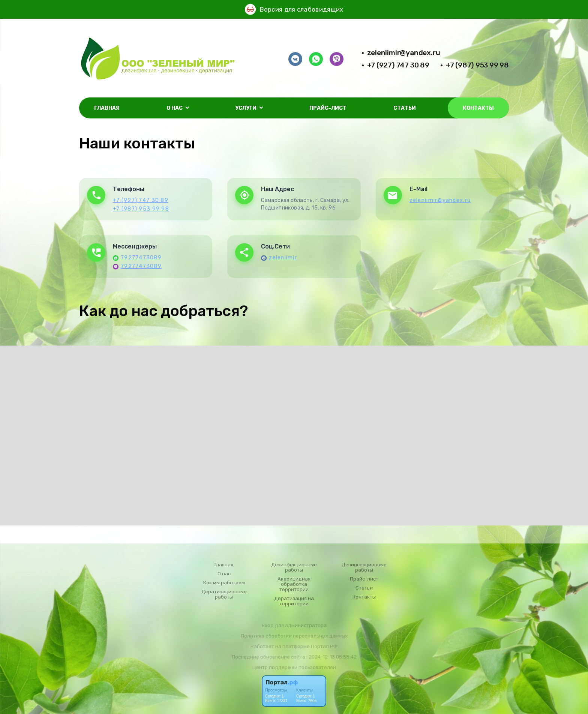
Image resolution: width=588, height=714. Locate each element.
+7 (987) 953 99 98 (477, 65)
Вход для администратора (294, 625)
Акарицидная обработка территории (294, 584)
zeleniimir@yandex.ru (404, 53)
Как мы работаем (224, 583)
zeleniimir (283, 258)
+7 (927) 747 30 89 (398, 65)
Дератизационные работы (224, 594)
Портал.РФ (324, 646)
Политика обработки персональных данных (294, 636)
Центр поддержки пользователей (294, 667)
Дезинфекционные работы (294, 567)
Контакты (478, 108)
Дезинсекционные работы (364, 567)
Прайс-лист (328, 108)
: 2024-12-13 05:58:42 (331, 657)
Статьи (405, 108)
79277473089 (141, 258)
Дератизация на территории (294, 601)
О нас (224, 574)
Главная (107, 108)
